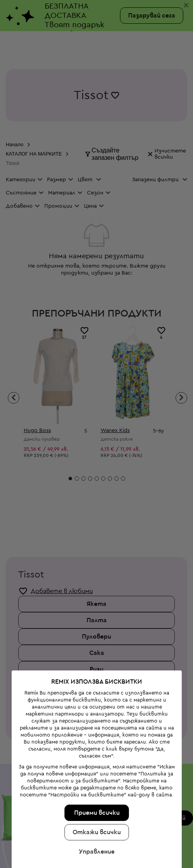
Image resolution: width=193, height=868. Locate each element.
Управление (96, 805)
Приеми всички (96, 766)
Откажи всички (96, 785)
